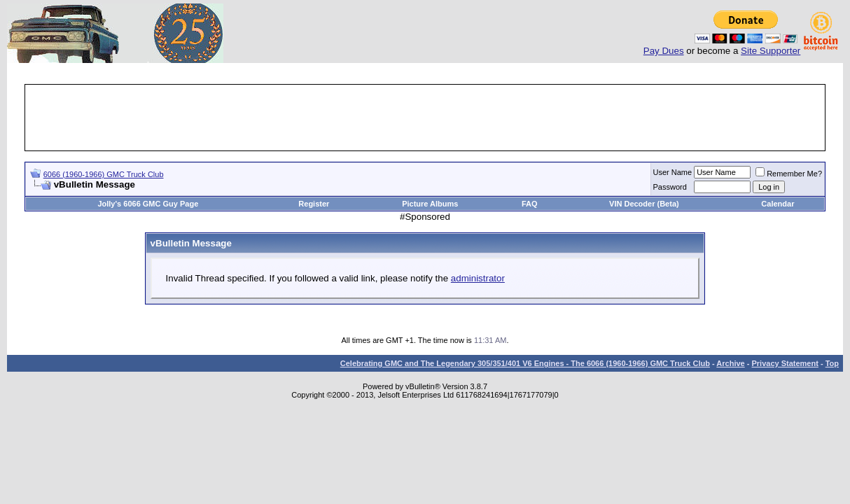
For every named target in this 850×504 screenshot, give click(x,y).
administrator (478, 278)
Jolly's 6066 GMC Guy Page (148, 204)
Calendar (778, 204)
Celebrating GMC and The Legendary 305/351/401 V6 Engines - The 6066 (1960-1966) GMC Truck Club (525, 363)
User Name (673, 172)
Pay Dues (664, 51)
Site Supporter (771, 51)
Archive (730, 363)
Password (670, 187)
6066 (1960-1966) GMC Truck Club (104, 174)
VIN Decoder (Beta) (644, 204)
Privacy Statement (785, 363)
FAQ (530, 204)
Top (832, 363)
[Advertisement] (425, 118)
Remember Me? (789, 174)
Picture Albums (430, 204)
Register (314, 204)
